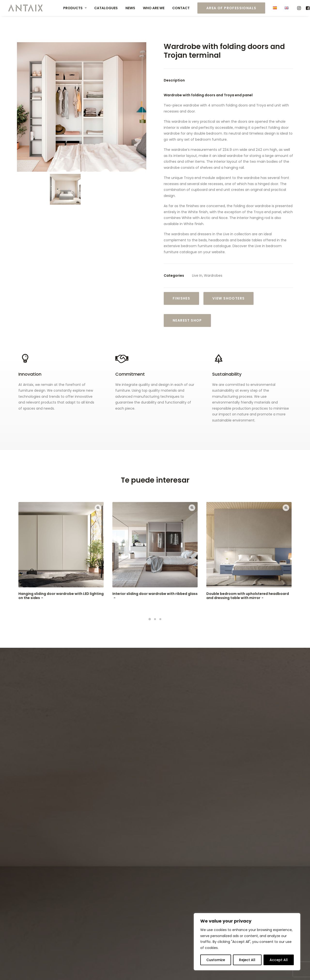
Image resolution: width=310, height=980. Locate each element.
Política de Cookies (130, 968)
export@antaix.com (202, 899)
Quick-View (98, 508)
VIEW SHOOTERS (229, 298)
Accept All (279, 960)
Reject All (247, 960)
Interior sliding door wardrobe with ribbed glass (155, 596)
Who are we (154, 8)
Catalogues (106, 8)
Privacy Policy (89, 829)
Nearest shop (187, 320)
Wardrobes (213, 275)
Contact (181, 8)
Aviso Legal (59, 968)
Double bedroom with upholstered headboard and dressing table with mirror (248, 596)
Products (75, 8)
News (130, 8)
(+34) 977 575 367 (185, 893)
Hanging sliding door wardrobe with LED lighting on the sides (61, 596)
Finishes (181, 298)
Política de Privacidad (91, 968)
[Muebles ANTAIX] (25, 8)
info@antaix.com (186, 905)
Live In (197, 275)
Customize (216, 960)
